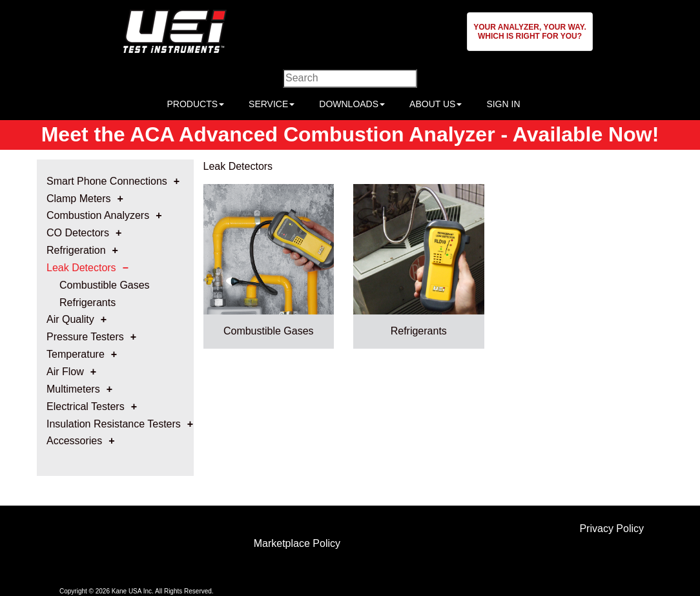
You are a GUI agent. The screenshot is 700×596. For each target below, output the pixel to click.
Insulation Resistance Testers (114, 424)
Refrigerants (87, 303)
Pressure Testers (85, 337)
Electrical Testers (86, 406)
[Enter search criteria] (350, 78)
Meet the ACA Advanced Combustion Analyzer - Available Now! (350, 134)
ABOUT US (436, 104)
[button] (530, 32)
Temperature (76, 354)
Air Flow (65, 372)
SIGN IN (503, 104)
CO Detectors (78, 233)
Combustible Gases (105, 285)
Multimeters (73, 389)
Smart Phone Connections (107, 181)
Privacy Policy (612, 529)
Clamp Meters (79, 199)
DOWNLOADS (352, 104)
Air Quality (70, 319)
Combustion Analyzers (98, 215)
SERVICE (272, 104)
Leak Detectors (81, 268)
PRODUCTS (195, 104)
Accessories (74, 441)
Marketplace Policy (297, 543)
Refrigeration (76, 250)
